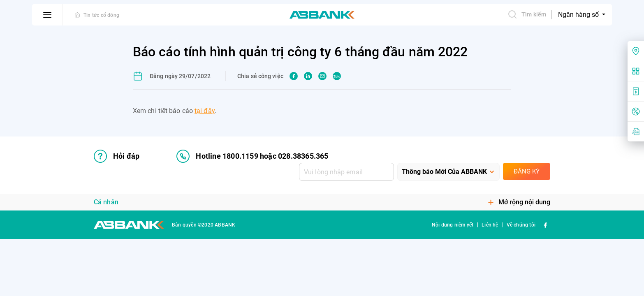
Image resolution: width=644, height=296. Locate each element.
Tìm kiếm (527, 14)
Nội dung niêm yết (453, 225)
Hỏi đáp (117, 156)
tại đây (205, 111)
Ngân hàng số (579, 15)
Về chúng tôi (521, 225)
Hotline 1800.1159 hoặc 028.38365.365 (252, 156)
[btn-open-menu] (47, 15)
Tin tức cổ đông (101, 15)
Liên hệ (490, 225)
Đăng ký (527, 171)
